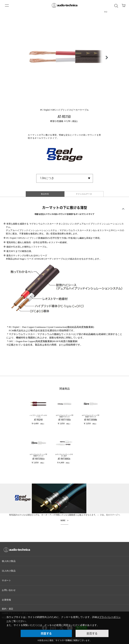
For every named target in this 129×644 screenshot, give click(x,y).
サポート (6, 580)
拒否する (92, 633)
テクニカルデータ (84, 194)
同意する (46, 633)
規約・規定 (8, 609)
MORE (63, 521)
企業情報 (6, 600)
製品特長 (45, 194)
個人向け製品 (9, 561)
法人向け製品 (9, 571)
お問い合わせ (9, 590)
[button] (106, 57)
